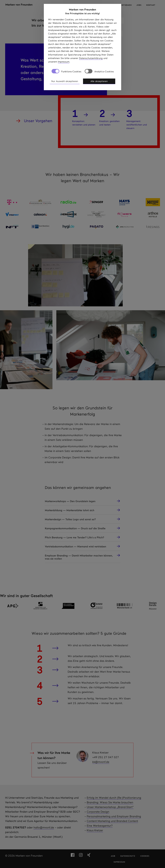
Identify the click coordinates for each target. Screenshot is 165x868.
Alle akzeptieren (99, 81)
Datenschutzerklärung (91, 58)
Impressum (64, 62)
